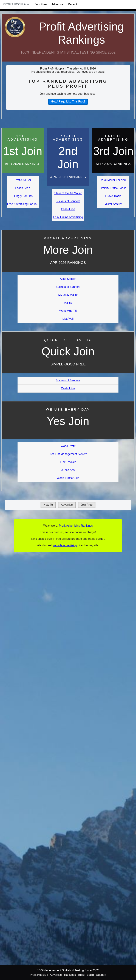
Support (101, 975)
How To (48, 505)
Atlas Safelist (68, 279)
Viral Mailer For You (113, 180)
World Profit (68, 446)
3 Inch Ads (68, 470)
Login (90, 975)
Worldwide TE (68, 311)
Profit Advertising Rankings (81, 33)
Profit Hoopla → (16, 4)
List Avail (68, 319)
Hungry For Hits (23, 196)
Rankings (70, 975)
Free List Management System (68, 454)
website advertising (65, 545)
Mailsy (68, 303)
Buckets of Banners (68, 201)
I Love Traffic (113, 196)
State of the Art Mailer (68, 193)
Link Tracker (68, 462)
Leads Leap (23, 188)
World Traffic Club (68, 478)
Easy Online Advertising (68, 217)
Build (81, 975)
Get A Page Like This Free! (68, 102)
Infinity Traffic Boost (113, 188)
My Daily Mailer (68, 295)
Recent (73, 4)
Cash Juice (68, 209)
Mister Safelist (113, 204)
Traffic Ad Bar (23, 180)
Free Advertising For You (23, 204)
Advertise (57, 4)
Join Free (41, 4)
